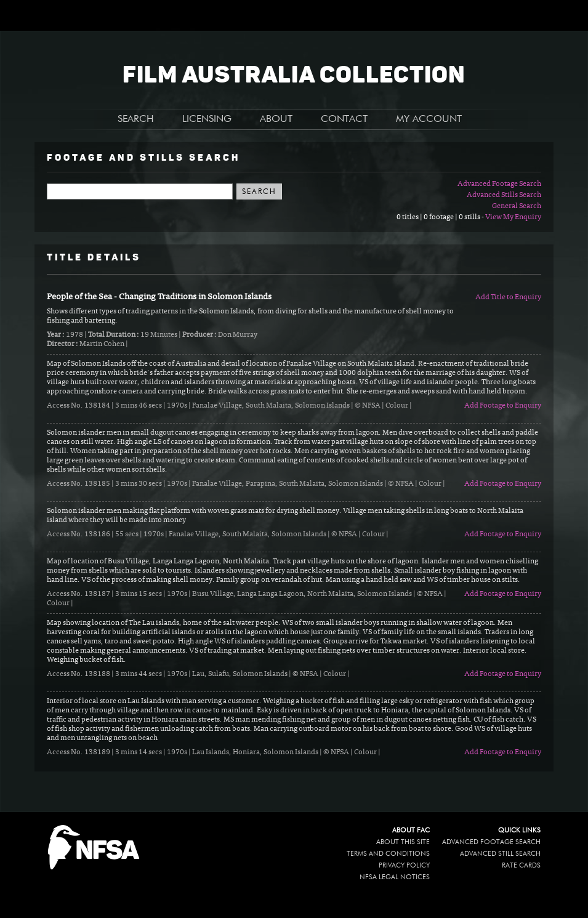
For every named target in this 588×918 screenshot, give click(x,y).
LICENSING (207, 119)
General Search (517, 206)
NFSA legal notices (395, 877)
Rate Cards (521, 865)
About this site (403, 842)
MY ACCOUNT (429, 119)
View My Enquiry (513, 217)
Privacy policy (404, 865)
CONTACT (344, 119)
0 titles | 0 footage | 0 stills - (441, 217)
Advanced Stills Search (504, 195)
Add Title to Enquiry (508, 297)
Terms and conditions (388, 854)
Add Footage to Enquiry (503, 406)
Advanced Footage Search (499, 184)
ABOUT (276, 119)
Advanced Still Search (500, 854)
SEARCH (136, 119)
